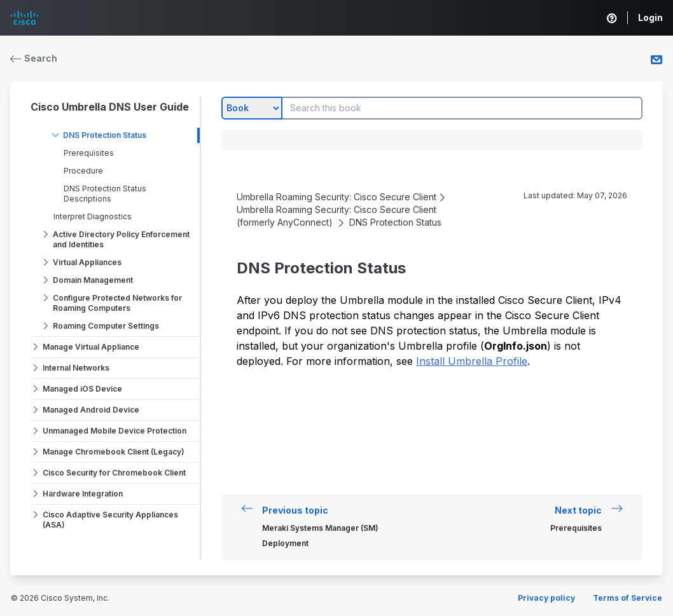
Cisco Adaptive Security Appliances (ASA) (110, 520)
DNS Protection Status (105, 135)
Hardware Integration (83, 494)
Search (34, 58)
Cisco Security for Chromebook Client (114, 473)
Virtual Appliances (87, 262)
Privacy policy (546, 598)
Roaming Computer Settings (106, 326)
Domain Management (93, 280)
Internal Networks (76, 368)
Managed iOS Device (82, 389)
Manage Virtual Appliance (91, 347)
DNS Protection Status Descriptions (105, 194)
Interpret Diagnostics (93, 216)
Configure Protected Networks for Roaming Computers (117, 303)
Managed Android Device (91, 410)
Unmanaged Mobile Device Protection (114, 431)
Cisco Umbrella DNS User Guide (110, 107)
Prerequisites (89, 153)
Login (650, 17)
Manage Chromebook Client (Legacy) (114, 452)
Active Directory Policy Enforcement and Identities (121, 239)
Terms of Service (628, 598)
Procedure (83, 171)
